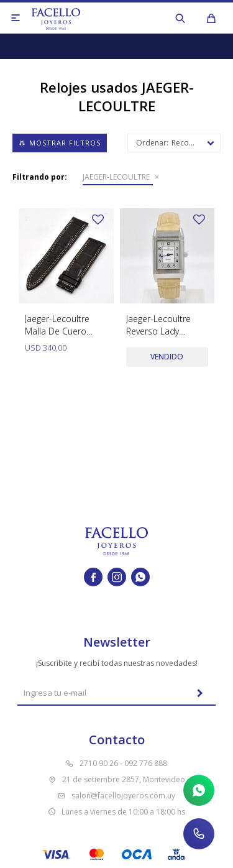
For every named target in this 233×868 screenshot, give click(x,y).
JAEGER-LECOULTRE (116, 177)
